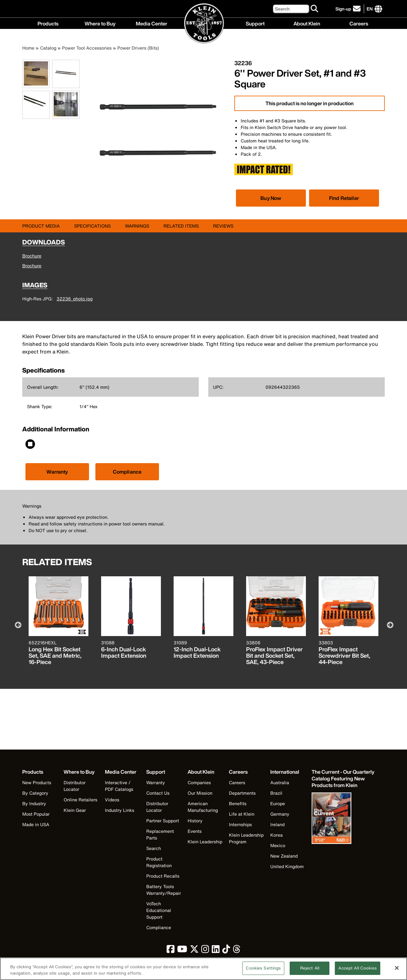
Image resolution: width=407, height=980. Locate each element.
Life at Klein (242, 814)
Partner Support (163, 821)
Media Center (152, 23)
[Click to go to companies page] (370, 9)
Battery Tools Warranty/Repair (164, 890)
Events (195, 831)
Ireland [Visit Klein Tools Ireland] (277, 824)
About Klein (307, 23)
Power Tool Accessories (87, 48)
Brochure (32, 256)
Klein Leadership (205, 842)
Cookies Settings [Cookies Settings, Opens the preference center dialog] (263, 972)
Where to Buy (100, 23)
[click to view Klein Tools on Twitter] (194, 951)
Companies (199, 782)
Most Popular (36, 814)
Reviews (223, 226)
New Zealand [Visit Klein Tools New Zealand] (284, 856)
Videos (112, 800)
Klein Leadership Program (246, 838)
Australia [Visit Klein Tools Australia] (280, 782)
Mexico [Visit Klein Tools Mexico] (278, 845)
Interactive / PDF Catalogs (119, 786)
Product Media (41, 226)
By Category (35, 793)
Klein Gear (75, 810)
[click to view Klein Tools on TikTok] (226, 951)
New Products (37, 782)
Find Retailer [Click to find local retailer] (344, 198)
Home (28, 48)
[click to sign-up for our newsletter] (349, 9)
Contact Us (158, 793)
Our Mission (200, 793)
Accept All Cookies (357, 972)
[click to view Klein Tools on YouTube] (182, 951)
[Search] (291, 9)
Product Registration (159, 862)
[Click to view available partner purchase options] (271, 198)
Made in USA (36, 824)
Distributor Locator (75, 786)
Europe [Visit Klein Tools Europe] (278, 803)
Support (255, 23)
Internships (240, 824)
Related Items (181, 226)
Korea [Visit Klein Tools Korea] (276, 835)
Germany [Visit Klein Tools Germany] (280, 814)
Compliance (127, 472)
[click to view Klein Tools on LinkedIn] (216, 951)
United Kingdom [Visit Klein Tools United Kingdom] (287, 866)
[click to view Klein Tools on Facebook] (171, 951)
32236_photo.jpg (75, 299)
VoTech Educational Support (159, 910)
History (195, 821)
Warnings (137, 226)
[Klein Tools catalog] (343, 779)
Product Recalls (163, 876)
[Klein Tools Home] (204, 24)
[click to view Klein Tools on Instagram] (205, 951)
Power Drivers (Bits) (138, 48)
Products (48, 23)
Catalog (48, 48)
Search (154, 848)
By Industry (34, 803)
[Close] (397, 971)
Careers (359, 23)
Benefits (238, 803)
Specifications (92, 226)
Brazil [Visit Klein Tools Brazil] (276, 793)
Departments (242, 793)
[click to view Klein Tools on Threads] (237, 951)
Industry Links (120, 810)
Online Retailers (80, 800)
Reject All (310, 972)
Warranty (57, 472)
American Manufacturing (203, 807)
